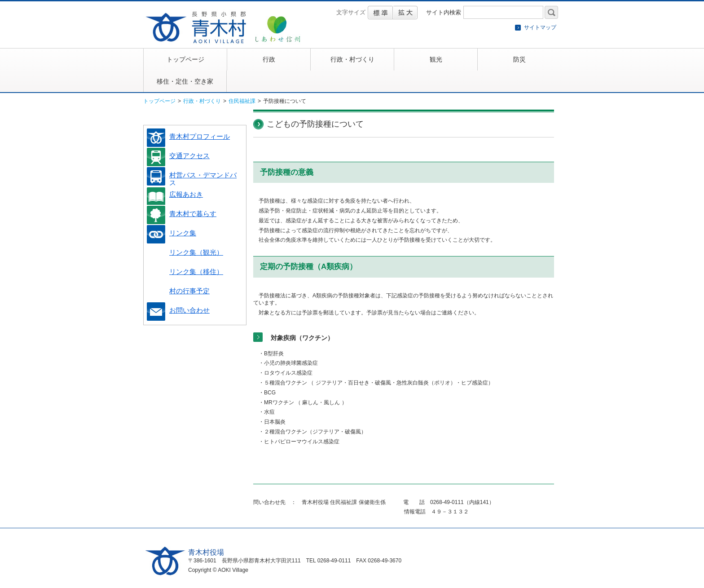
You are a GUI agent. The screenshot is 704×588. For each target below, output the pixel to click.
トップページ (159, 101)
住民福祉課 (242, 101)
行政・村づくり (202, 101)
